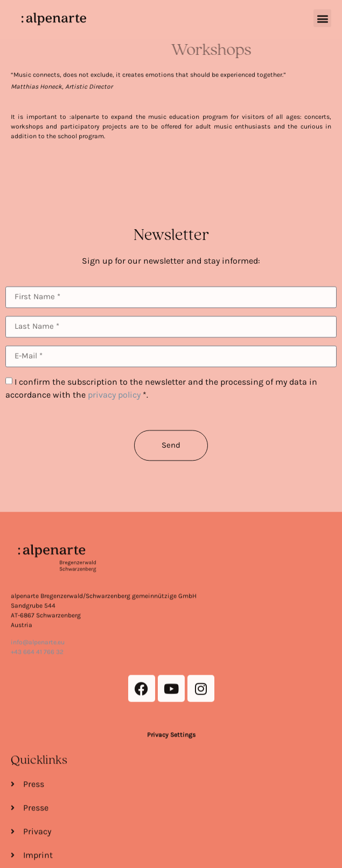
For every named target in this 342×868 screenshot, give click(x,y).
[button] (322, 15)
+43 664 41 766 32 (37, 719)
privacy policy (114, 412)
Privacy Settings (171, 802)
